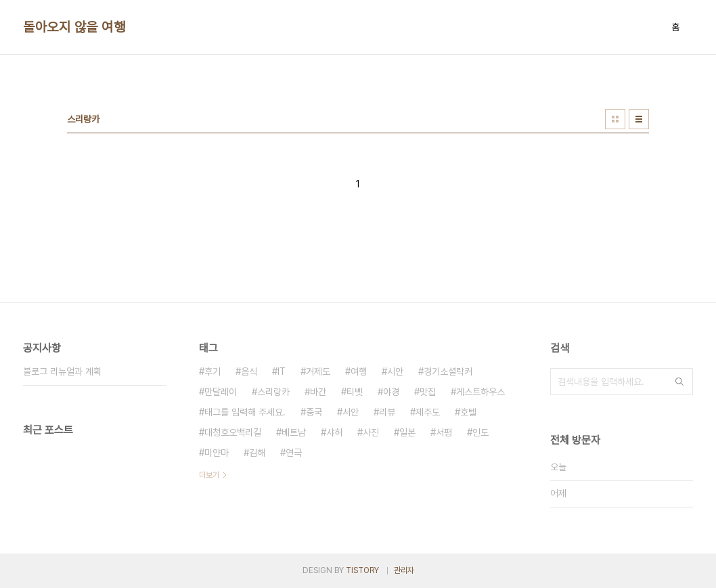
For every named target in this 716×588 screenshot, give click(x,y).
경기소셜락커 (448, 371)
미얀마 (217, 453)
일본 (407, 432)
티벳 (355, 392)
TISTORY (362, 570)
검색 (679, 382)
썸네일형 (615, 119)
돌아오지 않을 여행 (74, 27)
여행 (359, 371)
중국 (314, 412)
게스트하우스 (480, 392)
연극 (294, 453)
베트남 (294, 432)
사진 (371, 432)
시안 (395, 371)
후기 (212, 371)
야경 (391, 392)
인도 (480, 432)
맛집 (428, 392)
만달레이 (221, 392)
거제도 (318, 371)
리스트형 (639, 119)
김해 (257, 453)
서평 (444, 432)
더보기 (209, 475)
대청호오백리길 (233, 432)
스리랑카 (273, 392)
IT (282, 371)
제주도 (428, 412)
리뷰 (387, 412)
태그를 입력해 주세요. (245, 412)
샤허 (334, 432)
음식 (249, 371)
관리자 (404, 570)
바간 (318, 392)
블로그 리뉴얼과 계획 (62, 371)
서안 (351, 412)
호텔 (468, 412)
